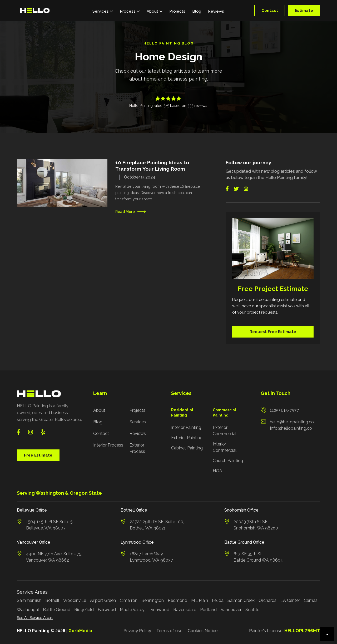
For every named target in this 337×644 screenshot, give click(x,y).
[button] (103, 11)
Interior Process (108, 445)
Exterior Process (137, 448)
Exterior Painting (187, 438)
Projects (177, 11)
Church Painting (228, 461)
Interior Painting (186, 427)
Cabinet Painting (187, 448)
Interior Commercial (225, 447)
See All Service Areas (35, 618)
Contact (270, 11)
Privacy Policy (137, 631)
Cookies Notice (203, 631)
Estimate (304, 11)
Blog (197, 11)
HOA (217, 471)
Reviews (216, 11)
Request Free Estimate (273, 332)
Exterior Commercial (225, 431)
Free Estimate (38, 455)
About (99, 410)
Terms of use (169, 631)
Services (138, 422)
